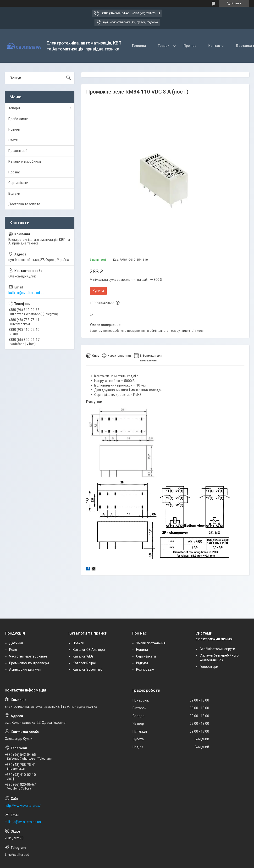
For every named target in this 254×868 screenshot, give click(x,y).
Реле (13, 650)
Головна (139, 46)
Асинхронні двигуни (25, 669)
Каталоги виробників (25, 161)
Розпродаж (145, 669)
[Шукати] (68, 78)
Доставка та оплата (24, 204)
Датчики (16, 643)
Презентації (18, 151)
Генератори (209, 667)
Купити (98, 291)
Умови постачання (151, 643)
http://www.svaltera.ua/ (23, 806)
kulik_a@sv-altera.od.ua (26, 293)
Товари (164, 46)
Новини (14, 129)
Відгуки (14, 194)
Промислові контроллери (29, 663)
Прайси (78, 643)
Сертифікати (18, 183)
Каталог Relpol (84, 663)
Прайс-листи (18, 119)
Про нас (190, 46)
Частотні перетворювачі (28, 656)
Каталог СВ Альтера (89, 650)
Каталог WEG (83, 656)
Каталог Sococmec (88, 669)
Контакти (216, 46)
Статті (13, 140)
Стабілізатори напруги (217, 649)
